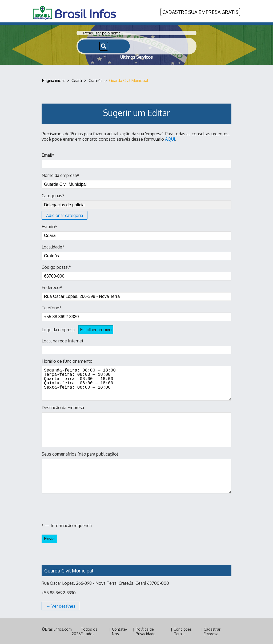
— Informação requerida (67, 525)
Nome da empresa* (136, 180)
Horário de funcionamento (136, 379)
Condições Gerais (183, 631)
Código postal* (136, 272)
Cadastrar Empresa (212, 631)
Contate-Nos (120, 631)
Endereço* (136, 292)
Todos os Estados (89, 631)
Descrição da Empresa (136, 425)
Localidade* (136, 252)
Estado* (136, 231)
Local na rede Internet (136, 346)
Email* (136, 160)
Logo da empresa (77, 329)
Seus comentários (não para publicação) (136, 472)
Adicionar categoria (65, 215)
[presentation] (82, 508)
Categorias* (136, 206)
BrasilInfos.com (58, 629)
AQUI (170, 139)
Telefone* (136, 313)
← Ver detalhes (61, 606)
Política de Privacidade (146, 631)
